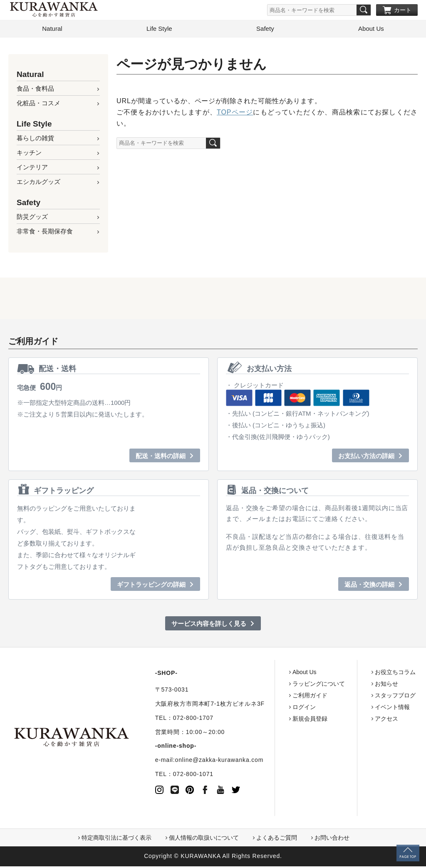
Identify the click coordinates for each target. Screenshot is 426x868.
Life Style (159, 30)
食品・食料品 (35, 90)
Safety (265, 30)
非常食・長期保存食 (45, 233)
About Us (371, 30)
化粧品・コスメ (38, 105)
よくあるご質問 (277, 839)
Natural (52, 30)
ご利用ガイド (302, 697)
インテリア (32, 169)
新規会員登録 (302, 720)
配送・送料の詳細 (161, 458)
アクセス (379, 720)
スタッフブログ (387, 697)
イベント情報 (384, 709)
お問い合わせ (332, 839)
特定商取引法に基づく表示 (116, 839)
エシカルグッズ (38, 183)
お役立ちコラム (387, 674)
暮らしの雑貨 (35, 140)
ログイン (296, 709)
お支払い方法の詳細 (366, 458)
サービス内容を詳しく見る (209, 625)
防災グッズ (32, 218)
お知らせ (379, 685)
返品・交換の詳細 (369, 586)
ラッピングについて (311, 685)
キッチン (29, 154)
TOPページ (235, 114)
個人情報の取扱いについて (204, 839)
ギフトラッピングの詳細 (151, 586)
